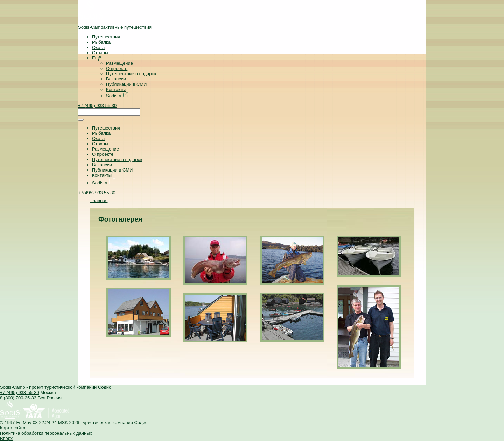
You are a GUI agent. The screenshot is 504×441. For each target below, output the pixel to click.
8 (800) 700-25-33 (18, 398)
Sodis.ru (117, 96)
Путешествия (106, 37)
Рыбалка (101, 42)
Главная (99, 200)
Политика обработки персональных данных (46, 433)
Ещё (97, 58)
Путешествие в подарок (131, 74)
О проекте (117, 68)
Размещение (120, 63)
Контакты (116, 89)
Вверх (6, 438)
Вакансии (116, 79)
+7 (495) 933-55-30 (20, 393)
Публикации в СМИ (126, 84)
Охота (98, 47)
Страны (100, 53)
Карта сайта (13, 428)
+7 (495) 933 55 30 (97, 106)
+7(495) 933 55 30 (97, 193)
